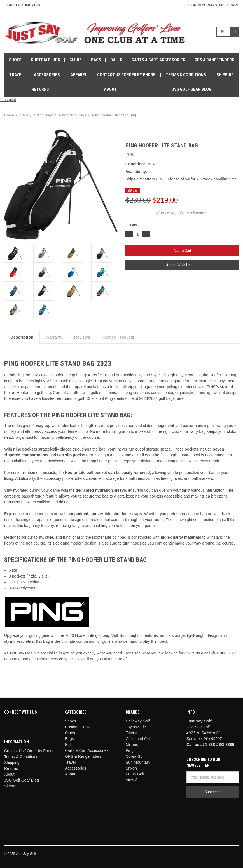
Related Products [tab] (118, 337)
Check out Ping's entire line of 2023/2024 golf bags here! (135, 398)
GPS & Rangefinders (214, 60)
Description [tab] (22, 337)
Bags (96, 60)
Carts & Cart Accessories (158, 60)
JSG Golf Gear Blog (192, 89)
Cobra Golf (135, 756)
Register (215, 5)
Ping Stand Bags (72, 115)
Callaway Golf (138, 721)
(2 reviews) (166, 212)
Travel (16, 75)
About (110, 89)
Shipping (225, 75)
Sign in (193, 5)
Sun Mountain (138, 762)
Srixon (131, 768)
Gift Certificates (22, 5)
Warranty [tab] (54, 337)
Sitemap (11, 786)
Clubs (76, 60)
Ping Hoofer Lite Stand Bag (114, 115)
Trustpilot (8, 100)
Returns (40, 89)
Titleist (131, 733)
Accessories (47, 75)
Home (9, 115)
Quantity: (132, 225)
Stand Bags (44, 115)
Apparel (79, 75)
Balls (116, 60)
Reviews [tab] (82, 337)
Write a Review (193, 212)
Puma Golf (135, 774)
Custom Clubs (45, 60)
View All (133, 780)
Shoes (15, 60)
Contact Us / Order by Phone (126, 75)
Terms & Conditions (186, 75)
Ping (130, 750)
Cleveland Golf (139, 739)
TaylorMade (136, 727)
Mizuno (132, 745)
